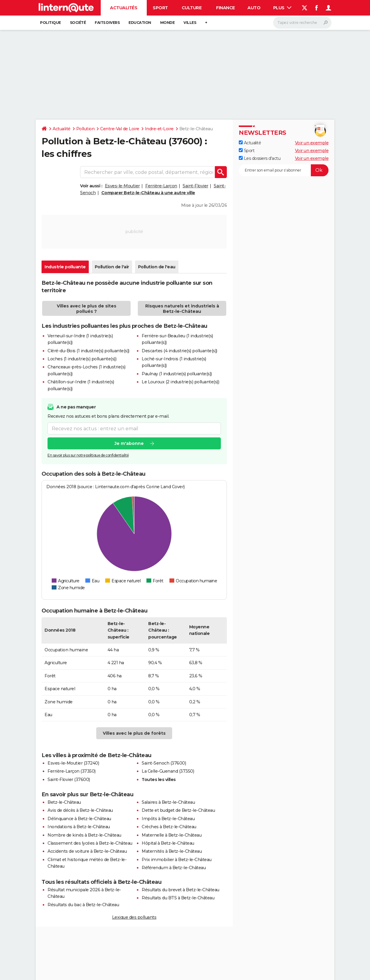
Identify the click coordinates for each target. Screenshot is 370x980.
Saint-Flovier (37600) (69, 780)
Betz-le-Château (64, 802)
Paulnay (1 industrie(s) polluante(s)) (177, 374)
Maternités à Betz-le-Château (172, 851)
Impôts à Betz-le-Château (168, 819)
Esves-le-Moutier (122, 186)
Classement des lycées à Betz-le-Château (90, 843)
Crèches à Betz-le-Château (169, 827)
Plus (282, 8)
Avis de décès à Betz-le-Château (80, 810)
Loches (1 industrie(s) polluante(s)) (82, 359)
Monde (168, 23)
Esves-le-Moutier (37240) (73, 763)
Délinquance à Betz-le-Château (79, 819)
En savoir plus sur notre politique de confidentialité (88, 455)
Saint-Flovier (195, 186)
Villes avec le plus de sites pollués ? (87, 309)
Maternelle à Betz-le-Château (172, 835)
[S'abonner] (284, 170)
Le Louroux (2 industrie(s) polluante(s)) (180, 382)
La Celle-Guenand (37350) (168, 771)
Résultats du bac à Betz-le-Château (83, 905)
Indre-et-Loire (159, 129)
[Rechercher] (302, 23)
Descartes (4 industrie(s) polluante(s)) (179, 351)
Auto (254, 8)
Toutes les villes (159, 780)
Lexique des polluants (134, 917)
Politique (51, 23)
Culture (192, 8)
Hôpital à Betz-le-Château (168, 843)
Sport (160, 8)
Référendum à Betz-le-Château (174, 868)
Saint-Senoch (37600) (164, 763)
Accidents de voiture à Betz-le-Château (87, 851)
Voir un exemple (312, 143)
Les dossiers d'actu (260, 158)
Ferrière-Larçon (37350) (72, 771)
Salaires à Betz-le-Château (168, 802)
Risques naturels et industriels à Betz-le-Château (182, 309)
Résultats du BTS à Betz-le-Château (178, 898)
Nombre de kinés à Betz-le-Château (84, 835)
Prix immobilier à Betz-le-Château (177, 860)
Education (140, 23)
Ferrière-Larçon (161, 186)
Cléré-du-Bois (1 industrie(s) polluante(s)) (88, 351)
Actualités (124, 8)
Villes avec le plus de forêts (134, 733)
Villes (190, 23)
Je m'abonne (129, 443)
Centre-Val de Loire (120, 129)
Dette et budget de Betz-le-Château (178, 810)
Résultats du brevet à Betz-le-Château (181, 890)
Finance (225, 8)
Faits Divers (107, 23)
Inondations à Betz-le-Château (79, 827)
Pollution (85, 129)
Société (78, 23)
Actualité (62, 129)
